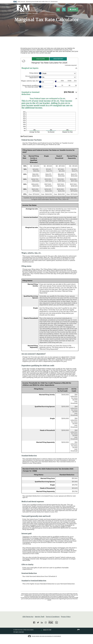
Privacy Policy (66, 617)
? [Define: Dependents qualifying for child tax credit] (40, 87)
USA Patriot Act (28, 617)
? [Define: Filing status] (40, 73)
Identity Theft (40, 617)
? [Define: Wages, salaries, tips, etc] (40, 82)
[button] (49, 68)
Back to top (46, 630)
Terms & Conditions (53, 617)
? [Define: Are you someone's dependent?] (40, 77)
